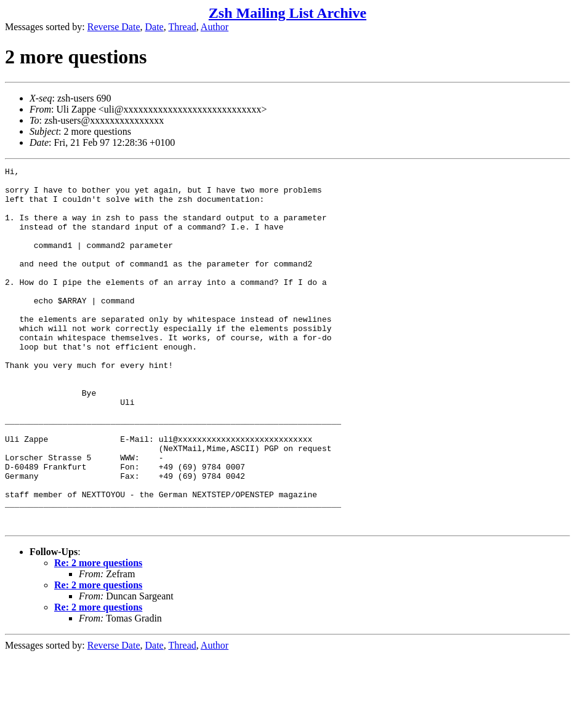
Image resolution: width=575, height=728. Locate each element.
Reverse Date (114, 27)
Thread (182, 27)
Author (215, 27)
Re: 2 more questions (98, 635)
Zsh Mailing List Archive (287, 13)
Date (155, 27)
